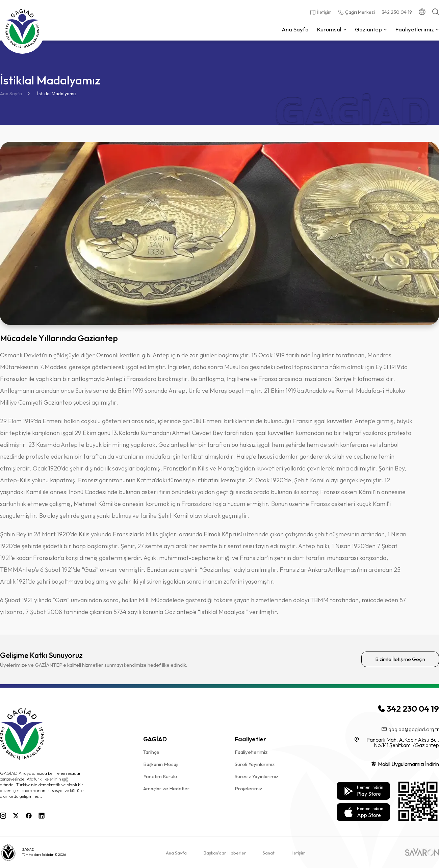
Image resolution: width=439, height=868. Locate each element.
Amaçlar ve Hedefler (166, 788)
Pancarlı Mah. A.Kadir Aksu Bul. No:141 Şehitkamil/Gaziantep (397, 742)
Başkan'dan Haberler (225, 853)
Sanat (269, 853)
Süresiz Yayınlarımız (256, 776)
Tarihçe (151, 752)
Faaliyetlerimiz (251, 752)
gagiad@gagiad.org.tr (410, 729)
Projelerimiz (248, 788)
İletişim (299, 853)
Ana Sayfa (11, 94)
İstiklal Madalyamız (57, 94)
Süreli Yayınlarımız (255, 764)
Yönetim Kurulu (160, 776)
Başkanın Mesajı (161, 764)
